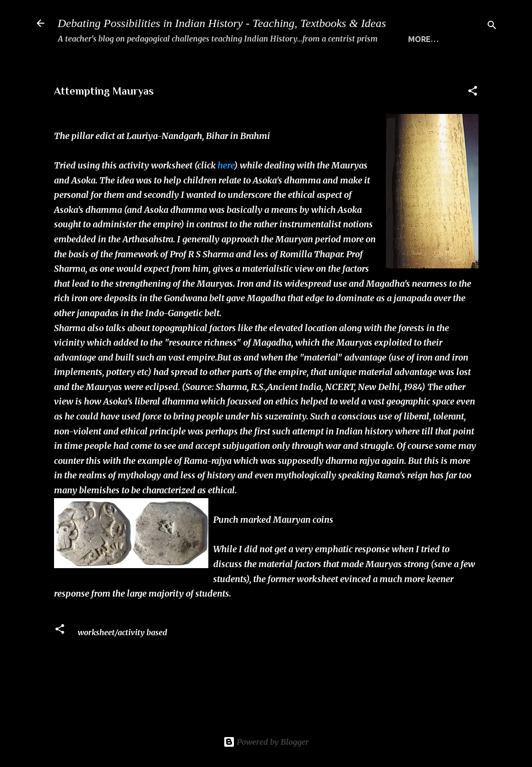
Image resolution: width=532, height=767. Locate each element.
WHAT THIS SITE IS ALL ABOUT (134, 70)
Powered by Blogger (266, 742)
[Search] (492, 26)
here (226, 198)
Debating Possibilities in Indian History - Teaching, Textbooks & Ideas (222, 23)
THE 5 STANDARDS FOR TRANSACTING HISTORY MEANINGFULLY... (333, 70)
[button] (473, 125)
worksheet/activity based (123, 665)
